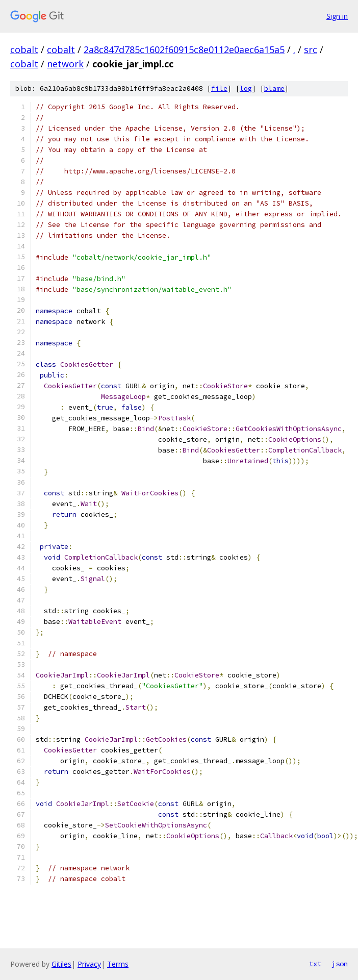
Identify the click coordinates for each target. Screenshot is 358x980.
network (65, 64)
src (311, 49)
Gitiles (61, 964)
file (219, 89)
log (246, 89)
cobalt (24, 49)
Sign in (337, 16)
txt (315, 964)
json (340, 964)
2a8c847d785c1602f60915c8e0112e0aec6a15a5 (184, 49)
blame (274, 89)
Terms (118, 964)
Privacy (89, 964)
